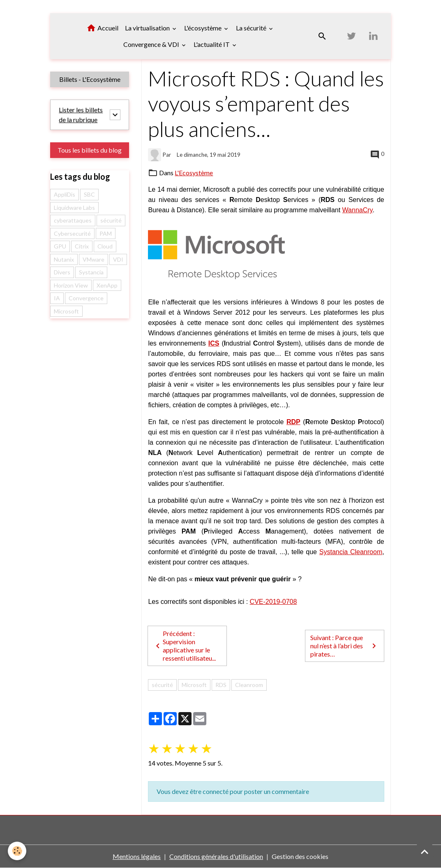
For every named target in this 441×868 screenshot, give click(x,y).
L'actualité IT (212, 44)
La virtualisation (148, 28)
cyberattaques (73, 220)
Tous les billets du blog (90, 150)
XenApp (107, 285)
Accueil (102, 28)
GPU (60, 246)
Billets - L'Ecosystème (90, 79)
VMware (94, 259)
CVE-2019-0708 (274, 602)
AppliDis (65, 194)
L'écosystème (203, 28)
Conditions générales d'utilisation (216, 856)
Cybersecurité (72, 233)
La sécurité (252, 28)
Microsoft (194, 685)
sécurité (162, 685)
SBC (89, 194)
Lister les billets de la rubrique (81, 115)
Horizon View (71, 285)
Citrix (82, 246)
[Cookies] (17, 851)
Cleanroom (249, 685)
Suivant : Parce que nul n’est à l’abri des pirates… (344, 646)
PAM (106, 233)
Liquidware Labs (74, 208)
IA (57, 298)
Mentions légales (137, 856)
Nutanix (64, 259)
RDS (221, 685)
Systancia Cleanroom (351, 552)
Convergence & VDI (152, 44)
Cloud (105, 246)
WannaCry (358, 210)
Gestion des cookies (300, 856)
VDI (118, 259)
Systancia (91, 272)
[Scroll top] (425, 852)
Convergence (86, 298)
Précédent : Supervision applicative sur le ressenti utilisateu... (184, 646)
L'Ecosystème (194, 173)
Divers (62, 272)
